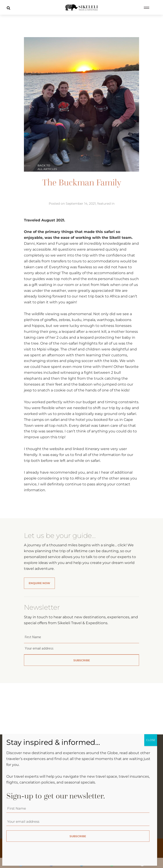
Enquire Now (39, 583)
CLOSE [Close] (151, 740)
